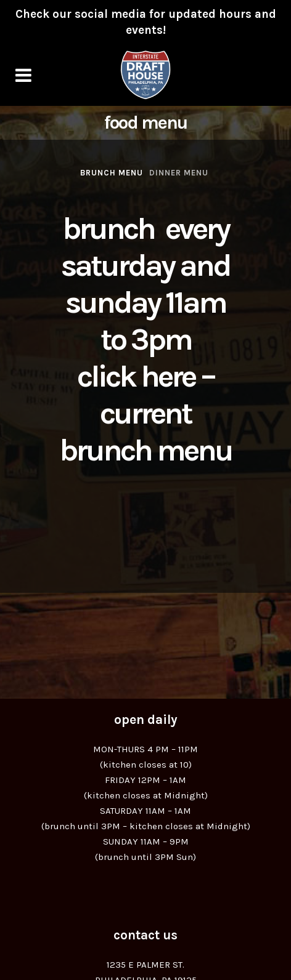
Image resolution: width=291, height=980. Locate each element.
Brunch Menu (112, 173)
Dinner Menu (179, 173)
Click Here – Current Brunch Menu (145, 413)
